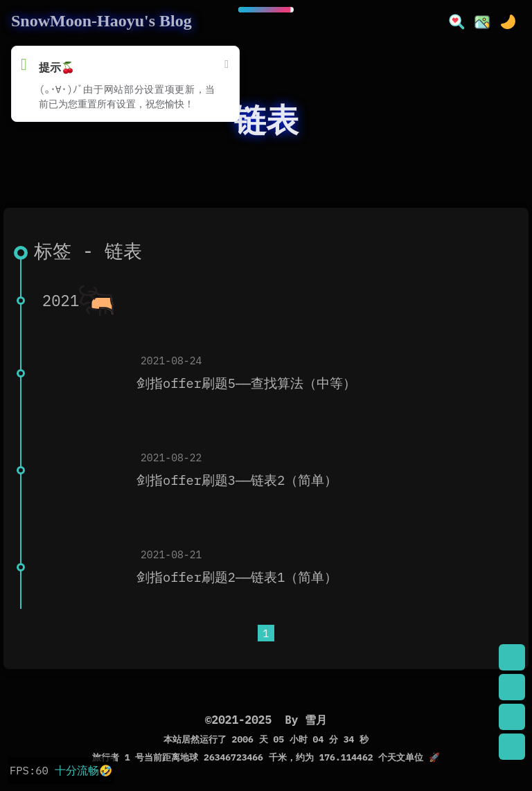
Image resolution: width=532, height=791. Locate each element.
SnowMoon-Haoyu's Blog (101, 21)
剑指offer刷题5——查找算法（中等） (246, 383)
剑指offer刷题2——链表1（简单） (237, 577)
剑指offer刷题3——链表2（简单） (237, 480)
